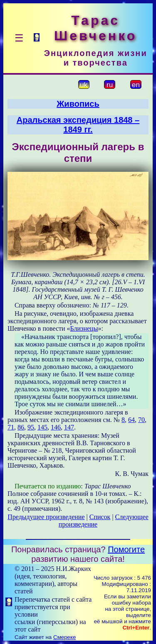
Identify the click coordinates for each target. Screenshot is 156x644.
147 (69, 427)
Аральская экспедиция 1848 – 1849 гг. (78, 125)
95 (31, 427)
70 (141, 420)
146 (56, 427)
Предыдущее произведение (46, 517)
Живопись (78, 104)
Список (100, 517)
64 (131, 420)
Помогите (126, 549)
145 (42, 427)
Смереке (64, 637)
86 (21, 427)
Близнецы (84, 328)
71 (11, 427)
